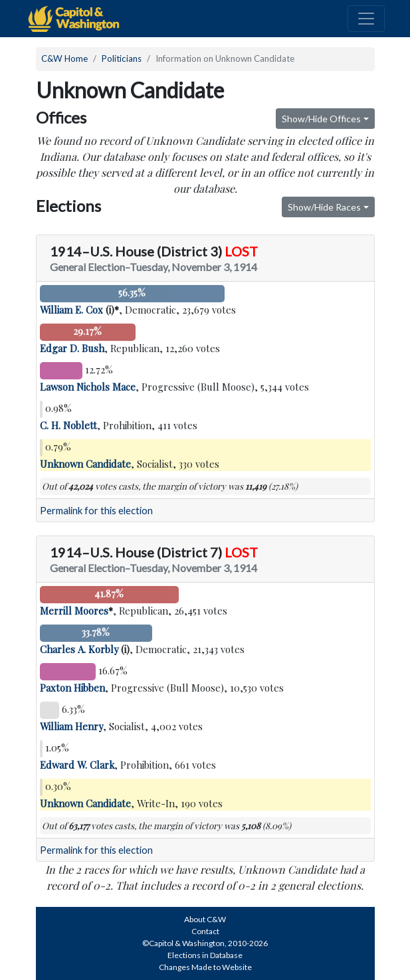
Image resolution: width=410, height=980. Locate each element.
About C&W (205, 919)
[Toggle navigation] (366, 19)
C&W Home (64, 58)
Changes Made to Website (205, 967)
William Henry (71, 726)
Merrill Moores (74, 611)
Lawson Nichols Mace (88, 387)
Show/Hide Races (324, 207)
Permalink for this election (96, 511)
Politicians (122, 58)
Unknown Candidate (85, 464)
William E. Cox (71, 310)
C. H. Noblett (68, 425)
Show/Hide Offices (321, 119)
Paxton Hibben (72, 688)
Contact (205, 931)
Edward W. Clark (77, 765)
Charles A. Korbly (79, 649)
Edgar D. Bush (72, 348)
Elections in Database (205, 955)
